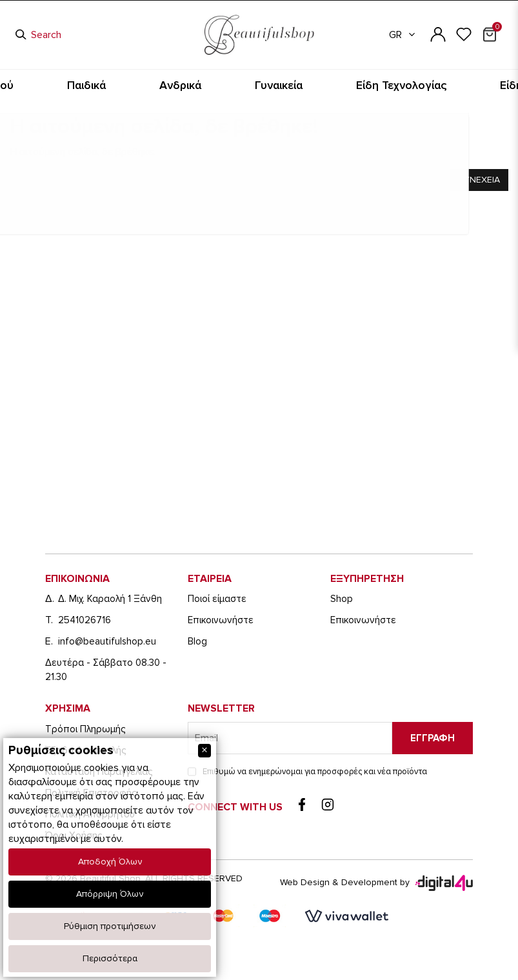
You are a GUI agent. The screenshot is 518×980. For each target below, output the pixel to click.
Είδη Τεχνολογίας (339, 85)
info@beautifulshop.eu (107, 641)
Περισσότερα (110, 958)
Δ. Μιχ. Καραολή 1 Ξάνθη (110, 599)
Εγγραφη (433, 738)
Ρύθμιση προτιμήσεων (110, 926)
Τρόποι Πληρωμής (85, 729)
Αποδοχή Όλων (110, 862)
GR (403, 35)
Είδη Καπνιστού (108, 85)
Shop (342, 599)
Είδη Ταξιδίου (414, 85)
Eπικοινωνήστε (221, 620)
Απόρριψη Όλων (110, 894)
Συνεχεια (479, 180)
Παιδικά (171, 85)
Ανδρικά (220, 85)
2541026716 (85, 620)
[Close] (204, 751)
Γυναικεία (272, 85)
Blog (197, 641)
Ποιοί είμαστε (217, 599)
